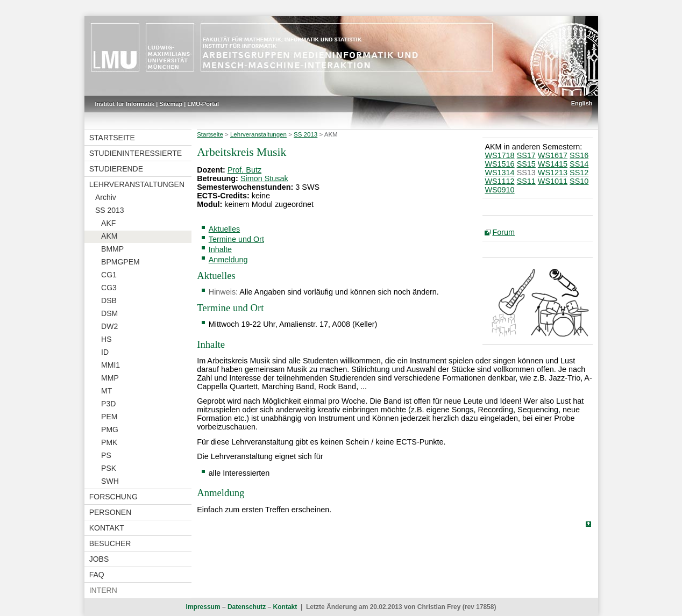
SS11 (526, 181)
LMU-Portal (203, 104)
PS (106, 455)
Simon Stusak (264, 178)
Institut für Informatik (125, 104)
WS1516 (499, 164)
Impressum (203, 607)
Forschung (113, 497)
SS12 (579, 173)
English (582, 103)
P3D (108, 404)
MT (106, 391)
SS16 (579, 155)
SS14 (579, 164)
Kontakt (107, 528)
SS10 (579, 181)
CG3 (109, 288)
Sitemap (171, 104)
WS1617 (553, 155)
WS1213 (553, 173)
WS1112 (499, 181)
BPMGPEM (120, 262)
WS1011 (553, 181)
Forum (503, 232)
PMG (110, 429)
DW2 (109, 326)
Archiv (106, 197)
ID (105, 352)
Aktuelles (224, 229)
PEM (109, 417)
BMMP (112, 249)
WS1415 (553, 164)
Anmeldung (228, 260)
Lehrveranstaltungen (137, 184)
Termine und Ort (236, 239)
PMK (109, 442)
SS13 (526, 173)
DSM (109, 313)
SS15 (526, 164)
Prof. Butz (244, 170)
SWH (110, 481)
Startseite (112, 138)
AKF (108, 223)
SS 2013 (110, 210)
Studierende (116, 169)
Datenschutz (247, 607)
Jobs (99, 559)
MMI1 (111, 365)
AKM (109, 236)
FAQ (97, 575)
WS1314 (499, 173)
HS (106, 339)
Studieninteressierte (136, 153)
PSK (109, 468)
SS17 (526, 155)
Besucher (110, 543)
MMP (110, 378)
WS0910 (499, 190)
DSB (109, 300)
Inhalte (220, 249)
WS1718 (499, 155)
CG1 (109, 275)
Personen (111, 512)
